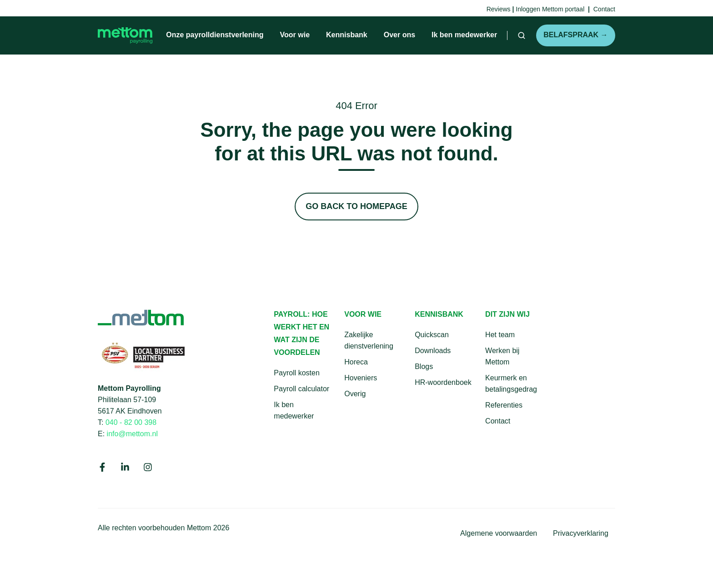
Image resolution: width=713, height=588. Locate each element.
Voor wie (295, 35)
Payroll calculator (301, 389)
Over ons (399, 35)
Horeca (356, 362)
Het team (500, 335)
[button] (522, 35)
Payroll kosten (297, 373)
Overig (355, 394)
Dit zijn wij (507, 314)
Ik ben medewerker (464, 35)
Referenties (504, 405)
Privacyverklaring (581, 533)
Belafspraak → (575, 35)
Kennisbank (347, 35)
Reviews (499, 9)
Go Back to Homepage (356, 206)
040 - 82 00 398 (131, 422)
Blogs (424, 366)
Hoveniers (361, 378)
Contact (498, 421)
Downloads (433, 351)
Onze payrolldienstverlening (215, 35)
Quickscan (432, 335)
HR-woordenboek (443, 382)
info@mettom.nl (132, 434)
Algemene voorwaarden (499, 533)
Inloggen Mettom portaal (550, 9)
